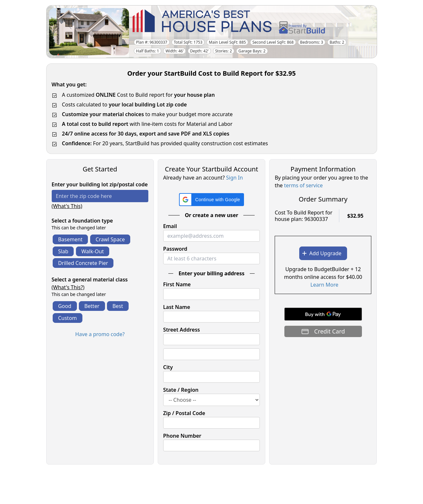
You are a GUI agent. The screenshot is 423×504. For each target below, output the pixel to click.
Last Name (177, 307)
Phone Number (182, 436)
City (168, 367)
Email (170, 226)
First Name (177, 284)
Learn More (325, 285)
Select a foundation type (82, 221)
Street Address (182, 330)
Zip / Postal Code (184, 413)
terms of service (303, 185)
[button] (212, 200)
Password (175, 249)
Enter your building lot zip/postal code (100, 184)
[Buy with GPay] (323, 314)
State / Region (181, 390)
